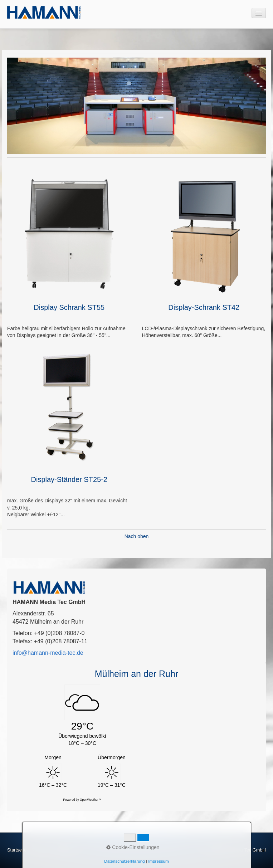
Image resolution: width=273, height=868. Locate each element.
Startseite (17, 850)
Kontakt (39, 850)
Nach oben (137, 536)
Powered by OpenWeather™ (82, 800)
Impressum (63, 850)
